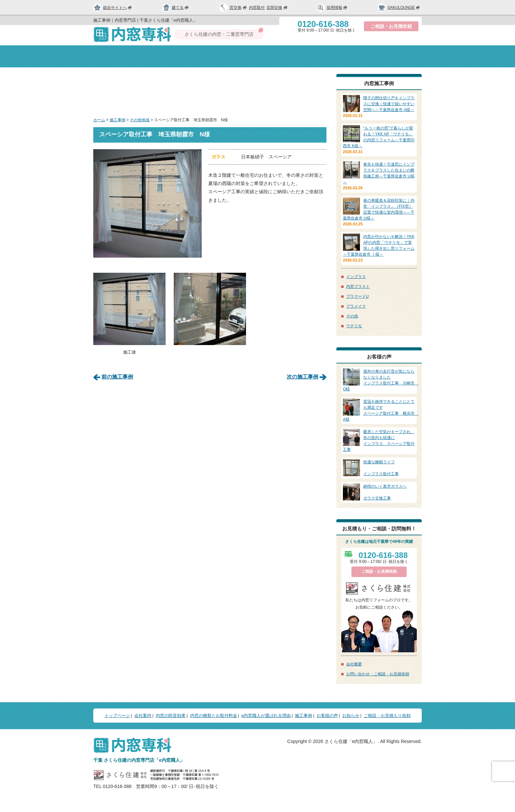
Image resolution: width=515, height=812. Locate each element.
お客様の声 (327, 716)
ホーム (99, 120)
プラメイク (356, 306)
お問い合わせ (396, 56)
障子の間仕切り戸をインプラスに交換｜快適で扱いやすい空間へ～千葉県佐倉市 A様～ (389, 104)
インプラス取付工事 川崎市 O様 (381, 380)
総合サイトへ (113, 8)
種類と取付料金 (288, 56)
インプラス (356, 277)
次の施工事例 (302, 376)
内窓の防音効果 (227, 56)
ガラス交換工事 (379, 492)
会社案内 (171, 56)
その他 (352, 316)
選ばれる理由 (345, 56)
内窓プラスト (358, 287)
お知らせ (351, 716)
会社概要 (354, 664)
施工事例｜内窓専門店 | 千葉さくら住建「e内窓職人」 (145, 20)
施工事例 (118, 120)
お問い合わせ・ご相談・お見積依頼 (378, 674)
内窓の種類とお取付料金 (214, 716)
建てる (176, 8)
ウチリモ (354, 326)
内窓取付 (257, 8)
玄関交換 (277, 8)
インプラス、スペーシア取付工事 (379, 440)
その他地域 (140, 120)
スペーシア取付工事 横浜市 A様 (381, 410)
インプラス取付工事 (379, 468)
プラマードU (358, 296)
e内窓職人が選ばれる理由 (266, 716)
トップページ (119, 56)
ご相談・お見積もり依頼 (387, 716)
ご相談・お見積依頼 (391, 26)
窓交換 (238, 8)
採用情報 (332, 8)
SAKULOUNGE (399, 8)
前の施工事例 (117, 376)
